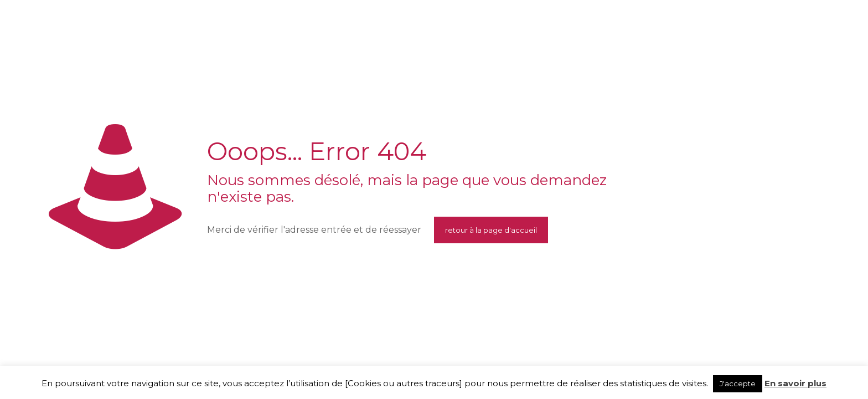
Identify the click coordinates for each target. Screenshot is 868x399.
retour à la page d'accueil (491, 230)
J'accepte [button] (738, 383)
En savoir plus (795, 383)
